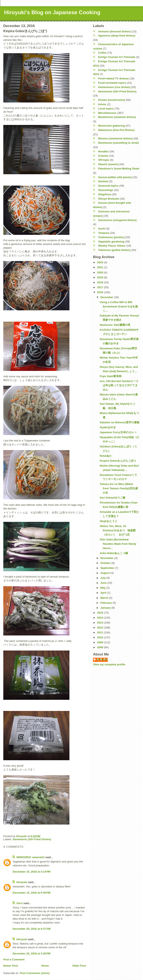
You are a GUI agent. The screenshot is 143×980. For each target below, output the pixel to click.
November (107, 558)
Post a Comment (14, 959)
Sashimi (103, 181)
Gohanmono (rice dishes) (114, 87)
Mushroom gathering (111, 126)
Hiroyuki (22, 882)
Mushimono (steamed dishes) (117, 117)
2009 (101, 642)
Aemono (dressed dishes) (115, 31)
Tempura (104, 233)
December (107, 297)
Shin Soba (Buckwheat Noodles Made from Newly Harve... (118, 544)
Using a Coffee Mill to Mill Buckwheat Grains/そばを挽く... (119, 306)
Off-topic (104, 160)
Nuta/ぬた (106, 456)
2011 (101, 632)
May (103, 588)
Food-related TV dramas (114, 78)
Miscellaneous (107, 113)
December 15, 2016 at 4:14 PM (32, 872)
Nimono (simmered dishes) (115, 138)
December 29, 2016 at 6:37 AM (32, 929)
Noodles (103, 151)
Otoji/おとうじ (108, 521)
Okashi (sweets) (108, 164)
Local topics (106, 109)
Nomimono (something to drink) (119, 143)
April (104, 593)
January (106, 608)
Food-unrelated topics (112, 83)
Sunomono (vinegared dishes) (117, 220)
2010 (101, 637)
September (108, 568)
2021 (101, 267)
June (104, 583)
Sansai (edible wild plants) (115, 177)
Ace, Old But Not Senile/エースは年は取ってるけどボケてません (119, 385)
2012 (101, 628)
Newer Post (11, 966)
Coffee (102, 53)
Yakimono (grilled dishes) (114, 250)
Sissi (19, 903)
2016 (101, 292)
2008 (101, 647)
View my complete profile (109, 664)
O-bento (103, 156)
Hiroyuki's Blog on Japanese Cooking (52, 12)
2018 (101, 282)
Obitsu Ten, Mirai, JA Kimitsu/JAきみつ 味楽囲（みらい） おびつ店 (118, 530)
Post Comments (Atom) (35, 973)
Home (45, 966)
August (105, 573)
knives (102, 104)
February (107, 603)
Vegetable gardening (111, 242)
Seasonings (106, 190)
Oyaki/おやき (108, 427)
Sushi (102, 229)
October (106, 563)
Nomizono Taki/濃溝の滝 (115, 325)
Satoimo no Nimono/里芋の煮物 (119, 422)
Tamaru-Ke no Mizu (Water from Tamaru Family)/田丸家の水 (119, 488)
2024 (101, 262)
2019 (101, 277)
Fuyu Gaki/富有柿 (110, 376)
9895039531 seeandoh (30, 857)
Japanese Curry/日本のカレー (118, 432)
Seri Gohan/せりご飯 (113, 498)
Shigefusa (105, 194)
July (104, 578)
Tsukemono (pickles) (111, 237)
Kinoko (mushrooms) (112, 100)
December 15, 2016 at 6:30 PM (32, 893)
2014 (101, 618)
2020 (101, 272)
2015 (101, 613)
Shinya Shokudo (109, 199)
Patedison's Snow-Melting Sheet (119, 169)
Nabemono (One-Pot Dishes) (116, 130)
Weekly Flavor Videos (112, 246)
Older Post (79, 966)
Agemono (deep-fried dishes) (117, 36)
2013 (101, 623)
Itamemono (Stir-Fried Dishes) (32, 839)
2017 (101, 287)
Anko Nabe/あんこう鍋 (114, 553)
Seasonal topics (108, 186)
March (105, 598)
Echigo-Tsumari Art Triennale (117, 57)
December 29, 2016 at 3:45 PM (32, 954)
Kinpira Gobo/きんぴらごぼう (118, 461)
